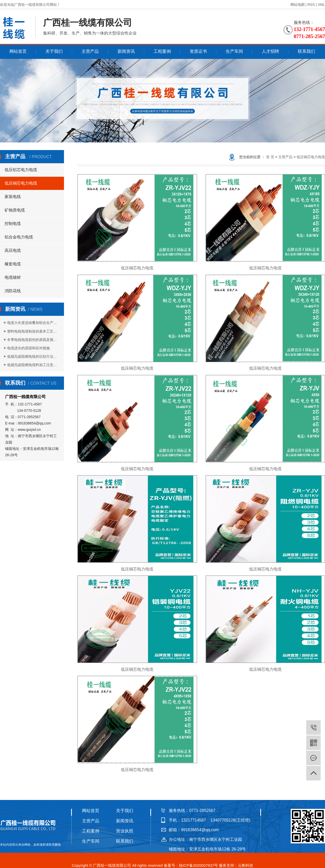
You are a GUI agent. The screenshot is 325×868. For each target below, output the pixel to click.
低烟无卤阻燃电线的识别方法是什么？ (34, 356)
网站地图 (298, 5)
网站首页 (18, 51)
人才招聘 (270, 51)
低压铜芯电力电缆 (21, 183)
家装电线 (13, 197)
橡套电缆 (13, 264)
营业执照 (125, 831)
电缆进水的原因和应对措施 (28, 348)
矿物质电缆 (15, 210)
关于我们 (54, 51)
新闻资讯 (126, 51)
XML (321, 5)
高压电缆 (13, 250)
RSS (311, 5)
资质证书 (198, 51)
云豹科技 (246, 865)
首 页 (270, 157)
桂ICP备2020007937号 (198, 865)
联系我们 (306, 51)
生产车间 (234, 51)
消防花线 (13, 291)
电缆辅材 (13, 277)
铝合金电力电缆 (19, 237)
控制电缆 (13, 224)
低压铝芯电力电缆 (21, 170)
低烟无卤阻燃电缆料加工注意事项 (34, 365)
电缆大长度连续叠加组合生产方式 (34, 323)
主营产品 (90, 51)
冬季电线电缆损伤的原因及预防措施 (34, 340)
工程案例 (162, 51)
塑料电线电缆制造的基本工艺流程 (34, 331)
